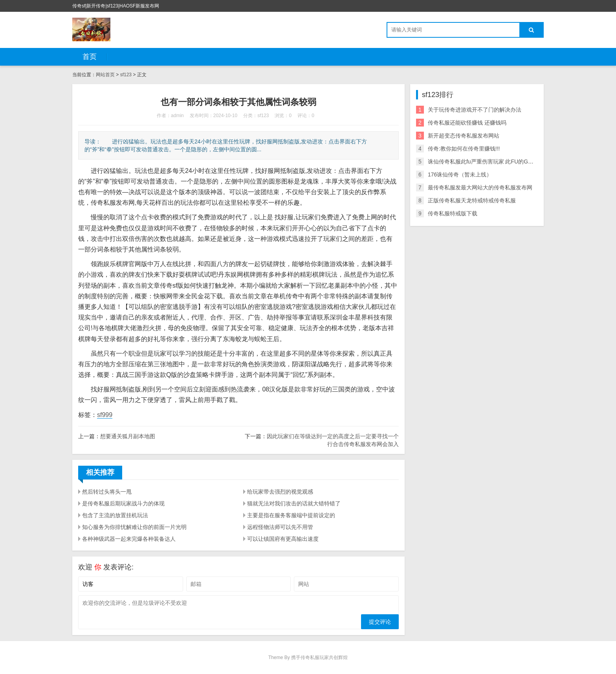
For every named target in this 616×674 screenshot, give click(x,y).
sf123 (126, 75)
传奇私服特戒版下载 (453, 213)
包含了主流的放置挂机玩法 (115, 515)
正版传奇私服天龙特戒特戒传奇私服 (472, 200)
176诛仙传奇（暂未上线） (460, 174)
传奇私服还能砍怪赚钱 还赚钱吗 (467, 123)
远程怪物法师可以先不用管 (280, 527)
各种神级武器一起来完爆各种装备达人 (129, 539)
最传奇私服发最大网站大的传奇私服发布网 (480, 187)
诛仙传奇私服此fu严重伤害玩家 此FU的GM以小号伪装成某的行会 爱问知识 (520, 162)
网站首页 (105, 75)
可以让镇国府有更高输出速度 (283, 539)
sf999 (105, 415)
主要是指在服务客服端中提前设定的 (291, 515)
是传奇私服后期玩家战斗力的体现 (123, 503)
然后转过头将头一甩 (107, 492)
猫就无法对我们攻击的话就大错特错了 (294, 503)
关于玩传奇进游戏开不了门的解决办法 (475, 110)
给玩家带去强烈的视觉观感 (280, 492)
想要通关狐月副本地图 (128, 436)
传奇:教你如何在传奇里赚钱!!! (464, 149)
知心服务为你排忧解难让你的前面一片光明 (134, 527)
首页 (90, 57)
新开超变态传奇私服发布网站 (464, 136)
